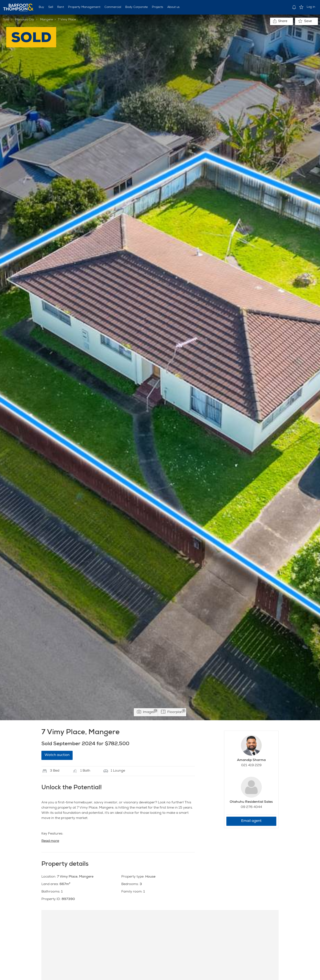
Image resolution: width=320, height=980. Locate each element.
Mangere (47, 20)
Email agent (251, 821)
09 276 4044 (251, 807)
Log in (311, 7)
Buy (41, 7)
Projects (158, 7)
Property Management (84, 7)
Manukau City (25, 20)
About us (173, 7)
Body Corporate (136, 7)
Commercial (113, 7)
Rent (61, 7)
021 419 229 (251, 766)
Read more (50, 841)
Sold (6, 20)
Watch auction (57, 755)
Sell (51, 7)
